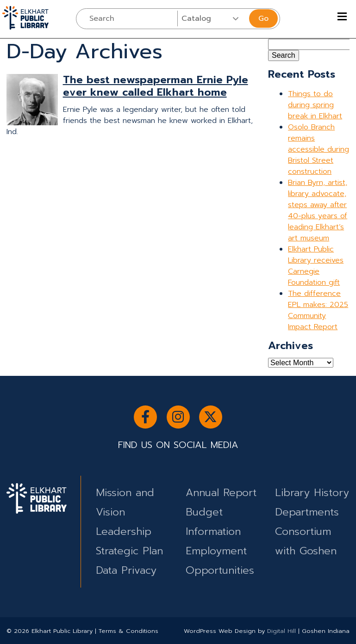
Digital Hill (281, 631)
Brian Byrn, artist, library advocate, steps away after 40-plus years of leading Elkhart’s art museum (318, 210)
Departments (307, 512)
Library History (312, 493)
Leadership (124, 531)
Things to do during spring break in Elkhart (315, 105)
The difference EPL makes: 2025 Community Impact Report (318, 310)
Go (263, 18)
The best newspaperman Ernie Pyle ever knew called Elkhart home (156, 86)
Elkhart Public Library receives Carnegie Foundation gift (316, 266)
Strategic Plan (129, 551)
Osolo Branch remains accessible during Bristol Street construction (319, 149)
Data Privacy (126, 570)
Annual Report (221, 493)
